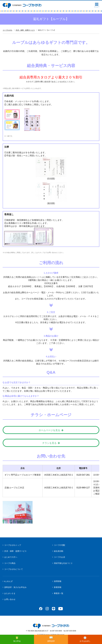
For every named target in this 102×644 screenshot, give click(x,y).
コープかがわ (7, 30)
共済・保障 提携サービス (25, 30)
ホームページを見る (49, 430)
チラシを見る (49, 443)
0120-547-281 (83, 475)
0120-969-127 (83, 488)
